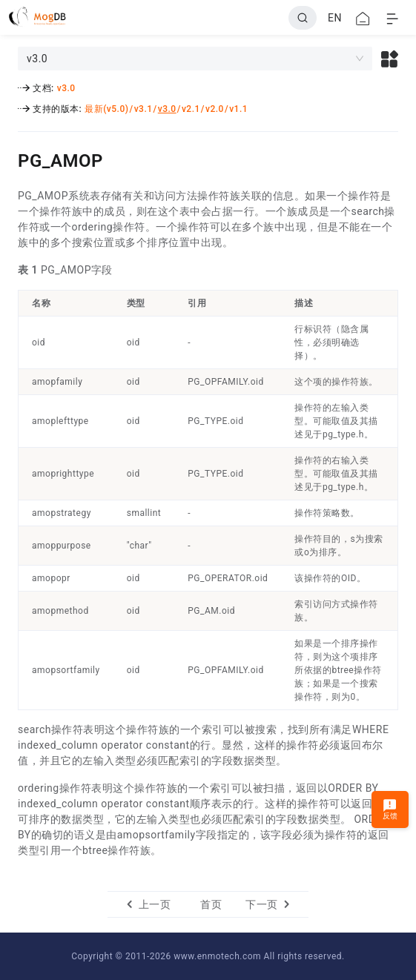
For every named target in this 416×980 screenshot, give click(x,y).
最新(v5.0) (106, 109)
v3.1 (143, 109)
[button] (390, 59)
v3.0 (66, 88)
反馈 (390, 809)
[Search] (303, 18)
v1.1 (238, 109)
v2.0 (215, 109)
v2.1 (191, 109)
